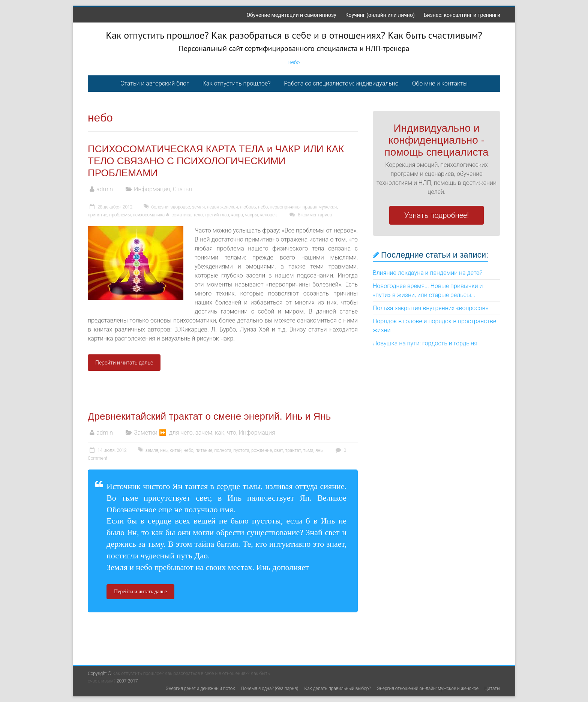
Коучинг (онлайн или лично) (380, 15)
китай (175, 450)
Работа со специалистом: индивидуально (341, 83)
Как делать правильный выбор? (337, 688)
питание (204, 450)
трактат (293, 450)
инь (164, 450)
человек (268, 215)
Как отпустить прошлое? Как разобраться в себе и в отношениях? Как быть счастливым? (294, 35)
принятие (97, 215)
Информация (152, 189)
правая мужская (320, 207)
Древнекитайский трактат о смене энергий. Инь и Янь (209, 416)
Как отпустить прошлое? (237, 83)
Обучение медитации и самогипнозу (291, 15)
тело (198, 215)
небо (294, 62)
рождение (262, 450)
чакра (237, 215)
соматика (181, 215)
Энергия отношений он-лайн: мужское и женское (428, 688)
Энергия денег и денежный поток (200, 688)
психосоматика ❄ (151, 215)
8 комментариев (310, 215)
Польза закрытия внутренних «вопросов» (430, 308)
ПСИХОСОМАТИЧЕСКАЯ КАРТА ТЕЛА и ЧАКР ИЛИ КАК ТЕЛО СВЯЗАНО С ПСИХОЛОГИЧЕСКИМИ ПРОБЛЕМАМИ (216, 161)
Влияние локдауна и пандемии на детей (428, 273)
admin (105, 189)
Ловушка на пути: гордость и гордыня (425, 343)
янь (319, 450)
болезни (160, 207)
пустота (241, 450)
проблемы (120, 215)
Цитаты (492, 688)
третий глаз (217, 215)
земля (198, 207)
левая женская (223, 207)
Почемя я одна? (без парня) (270, 688)
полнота (223, 450)
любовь (248, 207)
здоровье (180, 207)
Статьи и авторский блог (155, 83)
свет (279, 450)
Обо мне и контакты (440, 83)
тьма (308, 450)
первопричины (285, 207)
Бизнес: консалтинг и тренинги (462, 15)
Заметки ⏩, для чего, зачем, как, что (185, 433)
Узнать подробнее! (436, 215)
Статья (182, 189)
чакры (251, 215)
